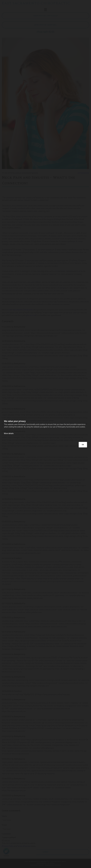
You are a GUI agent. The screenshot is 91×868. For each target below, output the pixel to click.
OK (83, 445)
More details (9, 433)
